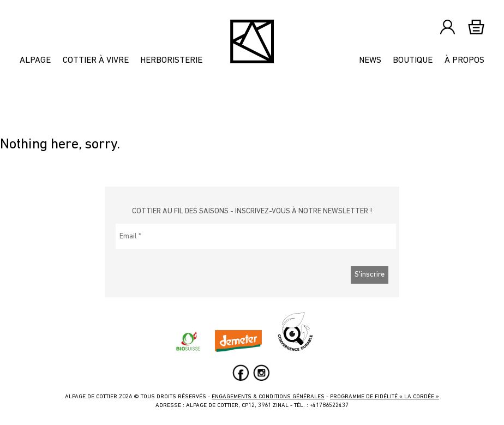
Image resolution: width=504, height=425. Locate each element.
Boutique (413, 61)
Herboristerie (171, 61)
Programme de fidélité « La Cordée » (385, 397)
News (370, 61)
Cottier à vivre (96, 61)
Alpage (35, 61)
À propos (464, 61)
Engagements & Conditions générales (268, 397)
